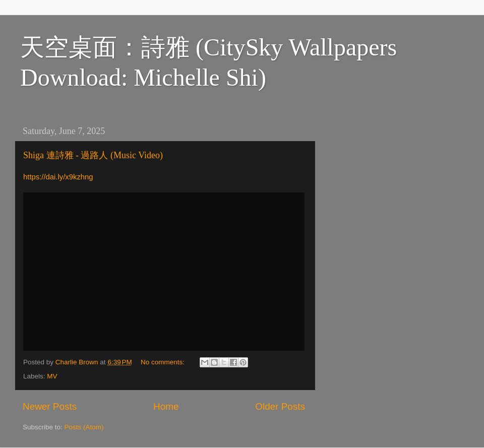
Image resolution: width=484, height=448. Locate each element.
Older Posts (280, 406)
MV (52, 376)
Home (166, 406)
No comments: (164, 362)
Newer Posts (50, 406)
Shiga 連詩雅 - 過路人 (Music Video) (93, 155)
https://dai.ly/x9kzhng (58, 177)
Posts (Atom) (84, 427)
